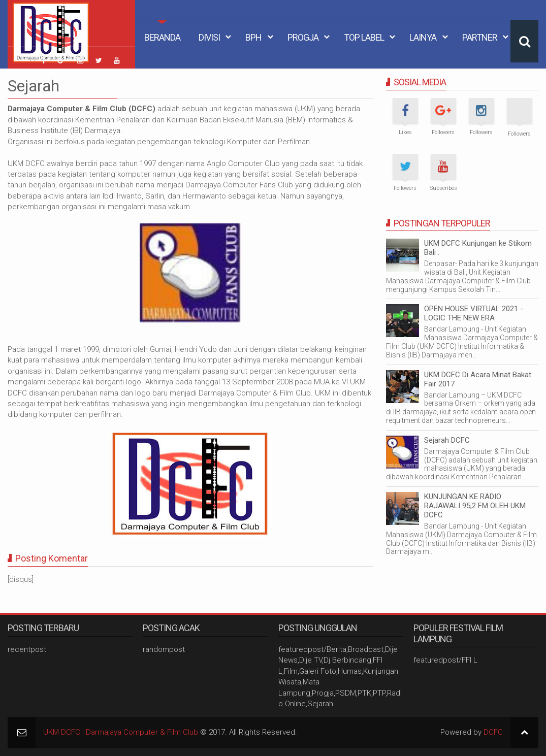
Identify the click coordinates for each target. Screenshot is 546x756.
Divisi (209, 37)
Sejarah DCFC (447, 440)
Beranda (162, 37)
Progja (303, 37)
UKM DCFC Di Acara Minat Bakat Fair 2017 (478, 379)
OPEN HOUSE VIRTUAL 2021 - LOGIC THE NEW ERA (474, 313)
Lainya (423, 37)
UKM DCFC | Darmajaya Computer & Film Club (121, 732)
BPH (253, 37)
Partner (480, 37)
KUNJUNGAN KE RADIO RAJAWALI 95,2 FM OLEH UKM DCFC (475, 506)
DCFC (493, 732)
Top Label (364, 37)
